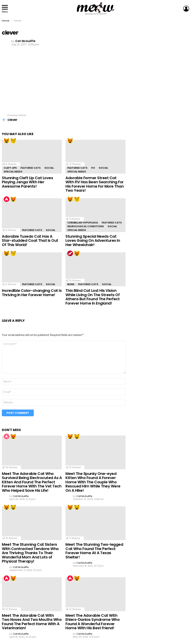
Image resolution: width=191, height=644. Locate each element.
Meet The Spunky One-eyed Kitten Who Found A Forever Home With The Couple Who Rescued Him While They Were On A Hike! (93, 482)
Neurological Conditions (86, 226)
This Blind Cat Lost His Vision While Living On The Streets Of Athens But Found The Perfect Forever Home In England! (93, 297)
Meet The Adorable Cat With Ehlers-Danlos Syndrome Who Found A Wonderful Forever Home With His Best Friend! (93, 622)
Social (49, 168)
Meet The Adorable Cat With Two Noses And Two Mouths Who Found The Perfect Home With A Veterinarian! (32, 622)
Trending (70, 253)
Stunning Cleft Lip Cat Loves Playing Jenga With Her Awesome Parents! (27, 182)
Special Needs (13, 172)
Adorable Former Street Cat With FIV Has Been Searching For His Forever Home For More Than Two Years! (95, 184)
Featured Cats (31, 168)
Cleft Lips (10, 168)
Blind (71, 284)
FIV (93, 168)
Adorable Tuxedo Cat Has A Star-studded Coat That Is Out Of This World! (30, 241)
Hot (7, 199)
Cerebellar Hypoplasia (83, 223)
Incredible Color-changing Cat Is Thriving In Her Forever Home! (32, 293)
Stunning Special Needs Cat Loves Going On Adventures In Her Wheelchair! (93, 241)
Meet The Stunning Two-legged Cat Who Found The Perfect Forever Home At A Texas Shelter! (94, 551)
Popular (7, 436)
